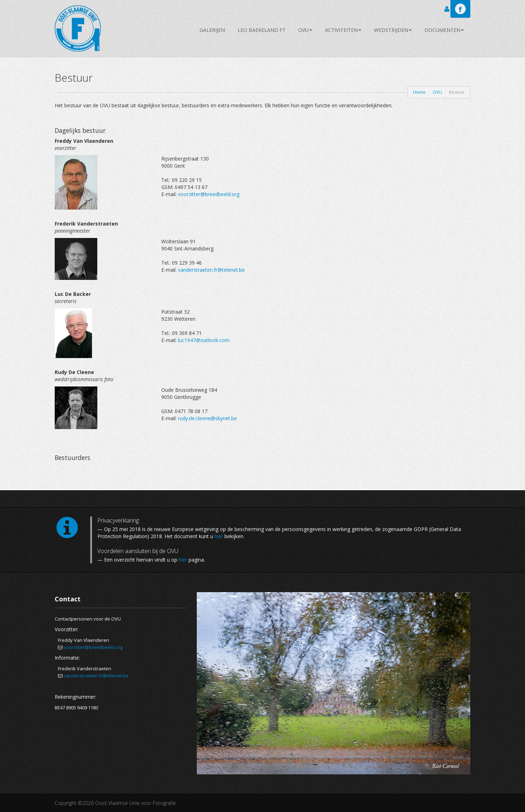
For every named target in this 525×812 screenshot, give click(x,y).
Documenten (444, 30)
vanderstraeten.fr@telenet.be (211, 270)
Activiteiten (343, 30)
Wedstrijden (393, 30)
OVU (305, 30)
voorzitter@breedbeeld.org (209, 194)
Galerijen (212, 30)
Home (419, 92)
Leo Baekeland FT (262, 30)
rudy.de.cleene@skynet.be (207, 418)
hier (219, 536)
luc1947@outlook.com (204, 340)
